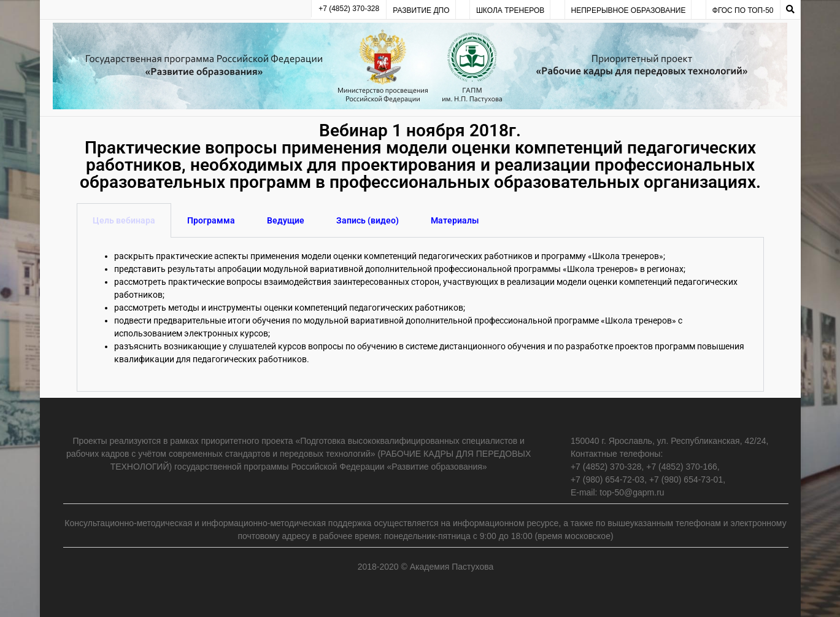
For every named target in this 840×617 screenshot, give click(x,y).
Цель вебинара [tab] (124, 220)
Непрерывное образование (629, 10)
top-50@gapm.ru (632, 492)
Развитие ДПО (421, 10)
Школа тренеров (510, 10)
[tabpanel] (420, 315)
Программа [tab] (211, 220)
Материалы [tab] (455, 220)
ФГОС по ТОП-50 (743, 10)
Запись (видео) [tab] (368, 220)
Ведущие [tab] (286, 220)
